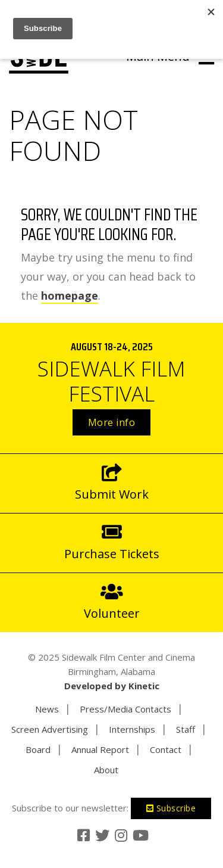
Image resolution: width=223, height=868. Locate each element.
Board (38, 749)
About (106, 770)
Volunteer (111, 602)
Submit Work (111, 483)
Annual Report (100, 749)
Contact (166, 749)
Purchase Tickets (111, 542)
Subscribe (171, 808)
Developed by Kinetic (112, 686)
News (47, 709)
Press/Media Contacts (125, 709)
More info (112, 422)
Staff (186, 729)
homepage (70, 295)
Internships (132, 729)
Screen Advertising (50, 729)
